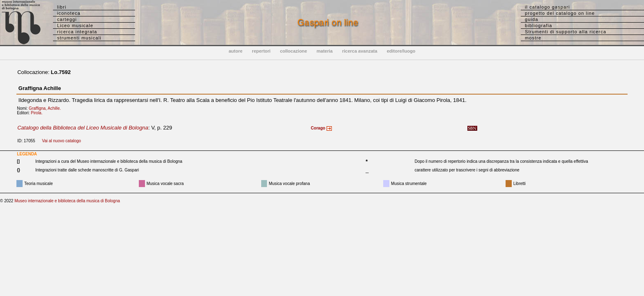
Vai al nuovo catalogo (61, 141)
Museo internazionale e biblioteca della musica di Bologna (67, 201)
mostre (533, 38)
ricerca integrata (77, 32)
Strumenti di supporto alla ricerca (566, 32)
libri (62, 7)
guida (531, 19)
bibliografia (538, 25)
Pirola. (38, 113)
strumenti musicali (79, 38)
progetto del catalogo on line (560, 13)
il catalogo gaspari (547, 7)
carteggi (67, 19)
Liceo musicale (75, 25)
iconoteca (69, 13)
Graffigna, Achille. (47, 108)
